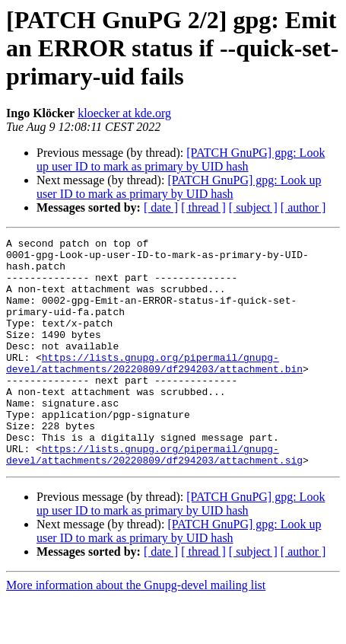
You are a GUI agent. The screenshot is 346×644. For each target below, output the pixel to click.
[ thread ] (203, 207)
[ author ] (303, 207)
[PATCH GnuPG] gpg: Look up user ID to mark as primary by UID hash (181, 159)
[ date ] (161, 207)
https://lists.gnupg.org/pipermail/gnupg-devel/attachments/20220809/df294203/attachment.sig (154, 499)
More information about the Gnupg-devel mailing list (136, 631)
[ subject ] (253, 207)
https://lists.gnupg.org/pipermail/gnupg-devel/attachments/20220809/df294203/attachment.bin (154, 389)
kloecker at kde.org (124, 113)
